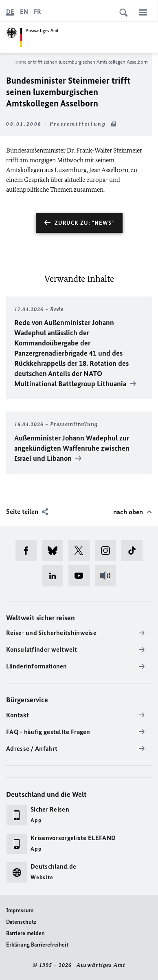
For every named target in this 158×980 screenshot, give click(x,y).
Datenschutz (21, 922)
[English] (24, 12)
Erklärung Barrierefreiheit (37, 945)
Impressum (20, 910)
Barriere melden (25, 933)
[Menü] (143, 12)
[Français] (37, 12)
